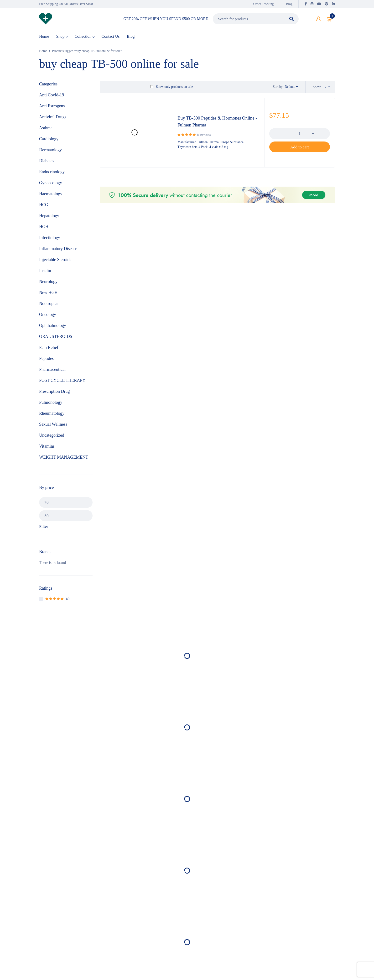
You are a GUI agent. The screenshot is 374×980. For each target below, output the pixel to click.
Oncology (48, 316)
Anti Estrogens (52, 108)
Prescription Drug (54, 393)
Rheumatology (52, 415)
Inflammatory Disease (58, 250)
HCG (44, 206)
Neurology (48, 283)
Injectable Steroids (55, 261)
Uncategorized (52, 437)
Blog (289, 4)
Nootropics (49, 305)
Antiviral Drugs (53, 119)
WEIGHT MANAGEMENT (64, 459)
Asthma (46, 130)
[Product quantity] (300, 138)
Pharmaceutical (52, 371)
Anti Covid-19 (52, 97)
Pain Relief (49, 349)
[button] (300, 151)
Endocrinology (52, 173)
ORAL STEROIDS (56, 338)
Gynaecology (51, 184)
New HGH (48, 294)
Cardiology (49, 141)
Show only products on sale (172, 89)
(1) (57, 601)
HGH (44, 228)
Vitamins (47, 448)
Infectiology (50, 239)
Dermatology (50, 152)
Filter (44, 528)
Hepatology (49, 217)
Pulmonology (51, 404)
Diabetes (47, 162)
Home (43, 53)
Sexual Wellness (53, 426)
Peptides (46, 360)
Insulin (45, 272)
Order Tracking (264, 4)
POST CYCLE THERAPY (62, 382)
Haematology (51, 195)
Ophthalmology (53, 327)
